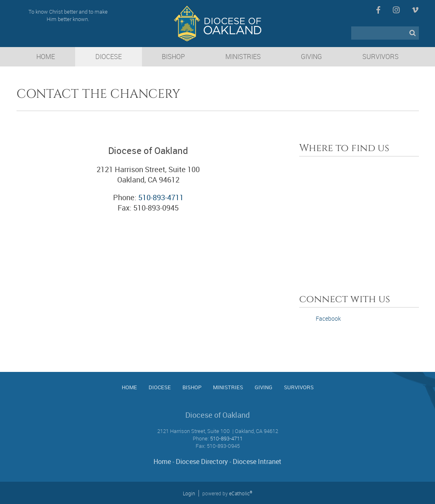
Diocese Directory (202, 461)
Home (162, 461)
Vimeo (415, 10)
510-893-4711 (161, 197)
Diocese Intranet (257, 461)
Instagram (396, 10)
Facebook (378, 10)
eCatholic (241, 493)
